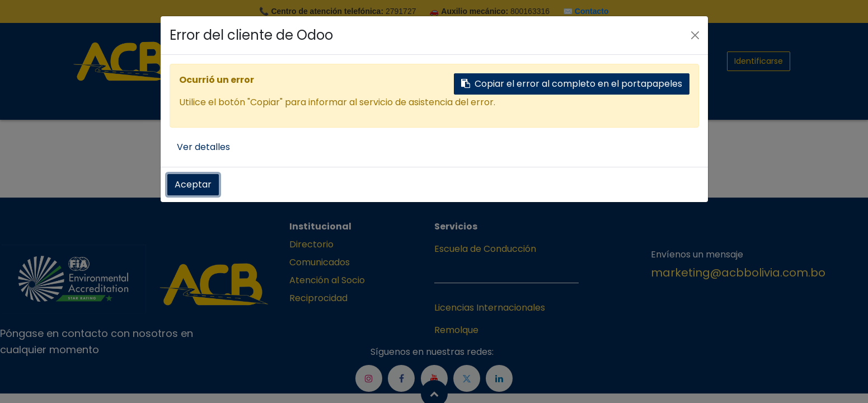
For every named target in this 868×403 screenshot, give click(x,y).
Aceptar (193, 184)
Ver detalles (203, 147)
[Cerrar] (695, 35)
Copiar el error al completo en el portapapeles (572, 84)
